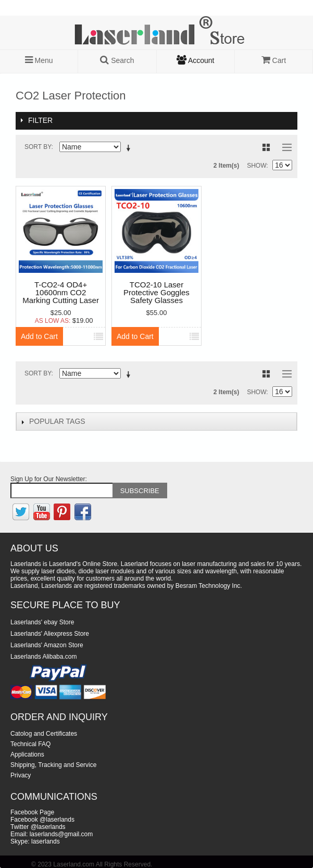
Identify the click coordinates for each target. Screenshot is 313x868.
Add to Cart (39, 336)
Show (256, 166)
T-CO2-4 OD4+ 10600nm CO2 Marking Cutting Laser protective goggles (61, 293)
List (284, 147)
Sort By (38, 147)
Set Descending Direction (130, 149)
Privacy (21, 775)
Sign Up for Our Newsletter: (49, 479)
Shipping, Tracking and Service (53, 765)
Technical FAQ (30, 744)
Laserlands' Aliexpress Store (50, 634)
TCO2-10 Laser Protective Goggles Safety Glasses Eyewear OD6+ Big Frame (156, 293)
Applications (27, 754)
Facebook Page (32, 812)
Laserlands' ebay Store (42, 622)
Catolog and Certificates (44, 734)
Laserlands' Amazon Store (47, 645)
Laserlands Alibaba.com (43, 657)
